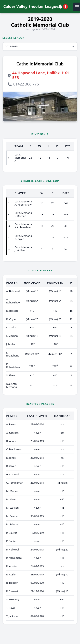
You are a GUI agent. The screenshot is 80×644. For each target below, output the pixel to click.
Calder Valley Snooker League (31, 6)
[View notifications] (64, 7)
